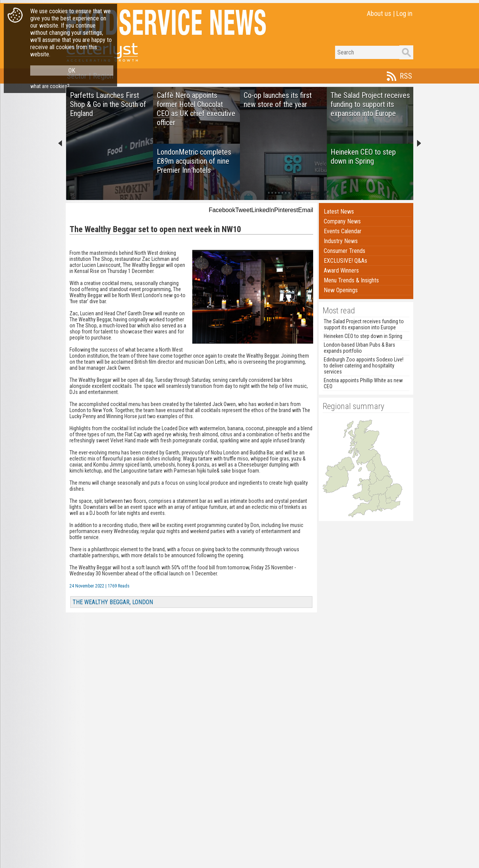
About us (379, 13)
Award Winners (341, 270)
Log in (404, 13)
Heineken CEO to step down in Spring (363, 336)
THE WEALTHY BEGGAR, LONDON (113, 602)
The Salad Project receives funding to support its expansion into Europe (364, 324)
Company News (342, 221)
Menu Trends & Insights (351, 280)
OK (72, 71)
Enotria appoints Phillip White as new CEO (363, 383)
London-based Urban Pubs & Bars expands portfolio (359, 348)
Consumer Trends (345, 251)
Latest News (339, 212)
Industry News (341, 241)
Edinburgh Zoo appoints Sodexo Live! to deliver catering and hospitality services (364, 366)
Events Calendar (343, 231)
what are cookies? (50, 86)
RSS (406, 76)
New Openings (341, 290)
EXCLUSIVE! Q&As (345, 261)
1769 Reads (119, 586)
